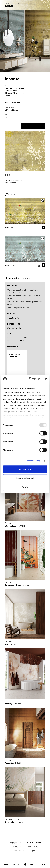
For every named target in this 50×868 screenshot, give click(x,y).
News (43, 865)
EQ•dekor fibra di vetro (14, 93)
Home (4, 4)
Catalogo (33, 865)
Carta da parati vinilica (15, 88)
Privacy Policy (18, 847)
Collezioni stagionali (11, 4)
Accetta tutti (25, 469)
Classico (29, 338)
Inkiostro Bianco (11, 110)
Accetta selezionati (25, 478)
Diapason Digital (29, 851)
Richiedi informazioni (33, 126)
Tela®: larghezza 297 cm (18, 308)
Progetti (17, 865)
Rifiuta (25, 487)
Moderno (24, 341)
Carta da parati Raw (13, 91)
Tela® (7, 96)
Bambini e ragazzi (15, 338)
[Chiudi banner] (46, 379)
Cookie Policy (32, 847)
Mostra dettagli (34, 461)
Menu (7, 865)
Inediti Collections (21, 4)
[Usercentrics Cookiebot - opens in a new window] (30, 379)
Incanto (27, 4)
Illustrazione (13, 341)
